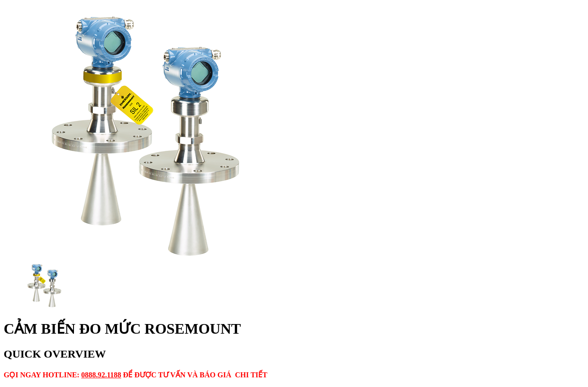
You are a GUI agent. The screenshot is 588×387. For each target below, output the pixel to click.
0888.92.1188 (101, 375)
